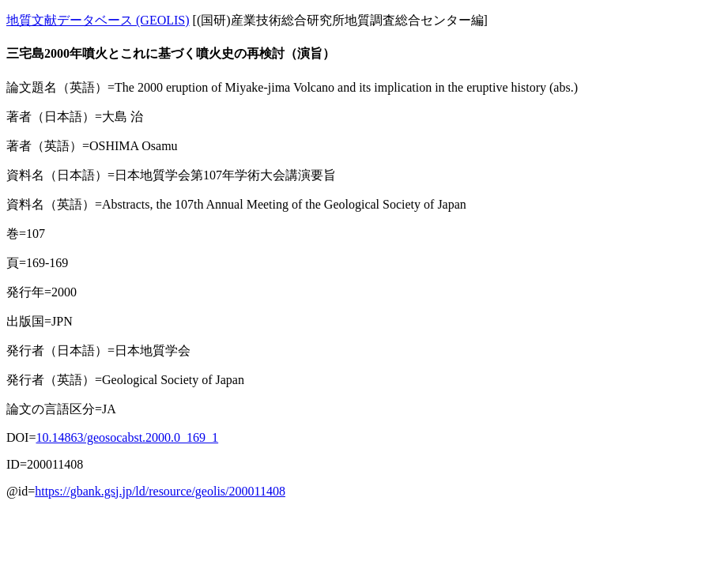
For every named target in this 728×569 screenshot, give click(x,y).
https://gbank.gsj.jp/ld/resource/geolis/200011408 (160, 491)
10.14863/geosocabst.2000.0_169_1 (127, 437)
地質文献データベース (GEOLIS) (98, 20)
